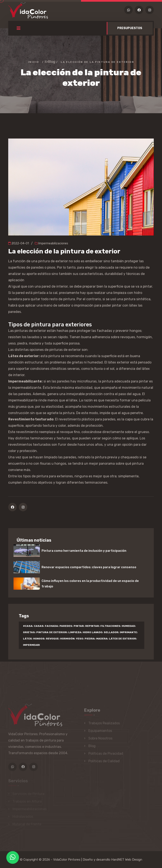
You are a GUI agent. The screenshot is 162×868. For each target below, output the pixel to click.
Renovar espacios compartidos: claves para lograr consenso (89, 567)
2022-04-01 (19, 243)
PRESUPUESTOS (130, 28)
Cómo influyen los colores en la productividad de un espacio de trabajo (90, 584)
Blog (52, 62)
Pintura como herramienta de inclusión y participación (84, 551)
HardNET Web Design (127, 860)
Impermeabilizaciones (51, 243)
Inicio (34, 62)
